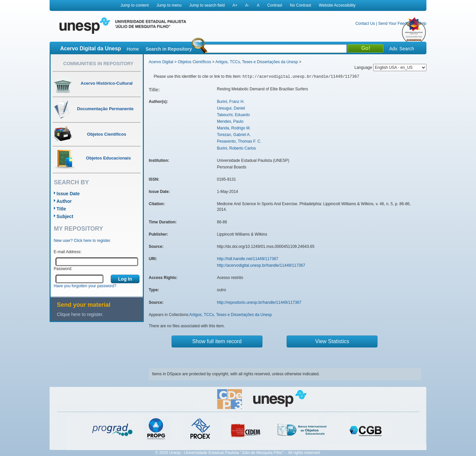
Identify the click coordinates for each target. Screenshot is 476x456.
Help (422, 23)
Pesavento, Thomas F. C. (239, 141)
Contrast (275, 5)
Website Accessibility (337, 5)
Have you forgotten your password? (85, 286)
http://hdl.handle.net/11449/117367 (248, 259)
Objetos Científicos (195, 62)
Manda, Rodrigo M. (234, 128)
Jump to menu (169, 5)
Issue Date (68, 194)
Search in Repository (169, 49)
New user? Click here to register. (82, 241)
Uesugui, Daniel (231, 108)
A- (247, 5)
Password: (63, 269)
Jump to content (134, 5)
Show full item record (217, 341)
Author (64, 201)
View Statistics (332, 341)
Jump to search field (207, 5)
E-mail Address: (68, 252)
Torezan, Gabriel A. (234, 135)
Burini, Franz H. (231, 102)
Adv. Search (401, 49)
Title (61, 209)
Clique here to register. (80, 314)
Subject (65, 216)
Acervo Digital (161, 62)
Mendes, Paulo (230, 121)
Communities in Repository (98, 64)
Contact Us (365, 23)
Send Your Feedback (397, 23)
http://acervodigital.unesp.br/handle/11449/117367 (261, 265)
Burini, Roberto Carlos (236, 148)
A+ (235, 5)
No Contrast (300, 5)
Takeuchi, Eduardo (233, 115)
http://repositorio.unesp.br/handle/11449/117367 (259, 302)
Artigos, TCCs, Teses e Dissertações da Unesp (257, 62)
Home (133, 49)
